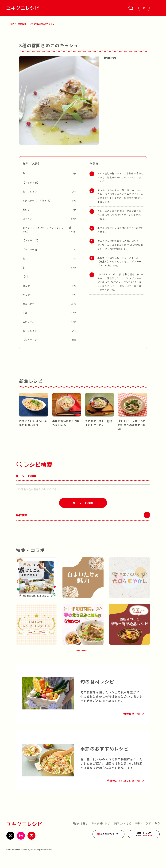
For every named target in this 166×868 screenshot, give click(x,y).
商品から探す (80, 833)
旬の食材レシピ (101, 833)
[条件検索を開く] (131, 8)
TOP (12, 24)
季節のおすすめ (123, 833)
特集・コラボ (143, 833)
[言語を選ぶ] (144, 8)
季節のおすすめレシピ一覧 (123, 790)
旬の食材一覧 (132, 723)
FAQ (157, 833)
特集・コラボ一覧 (81, 657)
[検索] (83, 503)
